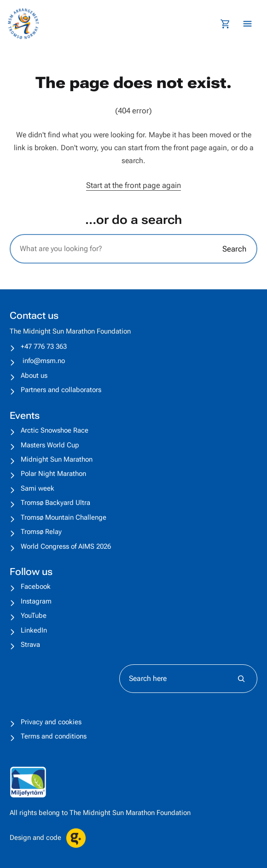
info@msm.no (44, 361)
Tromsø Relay (41, 532)
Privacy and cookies (51, 722)
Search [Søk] (234, 249)
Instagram (36, 601)
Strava (30, 645)
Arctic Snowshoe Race (55, 430)
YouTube (34, 616)
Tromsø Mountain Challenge (64, 517)
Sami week (38, 488)
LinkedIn (34, 630)
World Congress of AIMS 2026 (66, 546)
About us (34, 375)
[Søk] (241, 679)
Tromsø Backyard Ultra (55, 503)
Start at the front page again (133, 185)
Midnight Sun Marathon (57, 459)
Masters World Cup (50, 445)
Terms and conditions (54, 736)
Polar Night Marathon (53, 474)
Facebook (36, 586)
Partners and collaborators (61, 390)
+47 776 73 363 (44, 346)
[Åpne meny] (247, 24)
